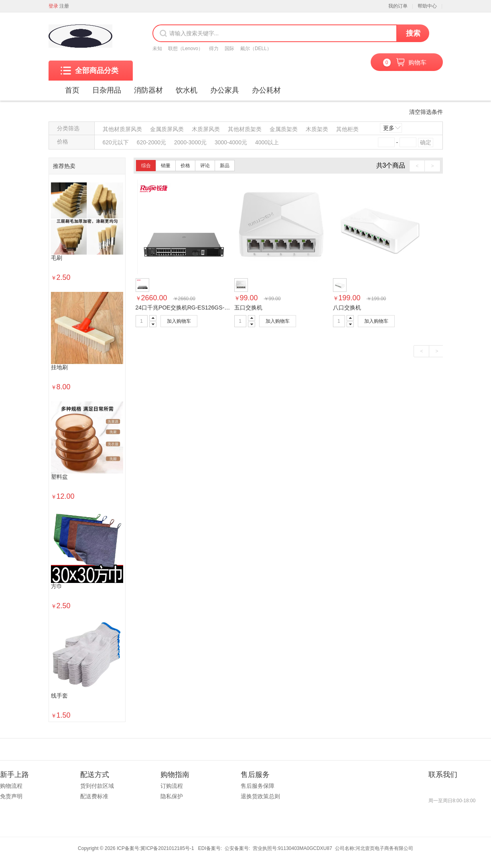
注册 (64, 6)
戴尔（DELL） (256, 49)
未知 (157, 49)
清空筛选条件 (426, 112)
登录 (53, 6)
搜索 (413, 33)
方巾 (57, 586)
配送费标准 (94, 796)
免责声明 (11, 796)
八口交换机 (347, 308)
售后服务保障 (258, 786)
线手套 (59, 696)
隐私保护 (172, 796)
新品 (225, 166)
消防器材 (148, 90)
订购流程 (172, 786)
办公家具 (225, 90)
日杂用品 (107, 90)
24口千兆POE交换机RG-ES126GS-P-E (185, 308)
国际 (229, 49)
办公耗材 (266, 90)
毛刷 (57, 258)
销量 (166, 166)
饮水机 (187, 90)
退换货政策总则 (260, 796)
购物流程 (11, 786)
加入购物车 (179, 321)
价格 (185, 166)
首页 (72, 90)
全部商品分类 (89, 71)
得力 (214, 49)
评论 (205, 166)
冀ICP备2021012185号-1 (167, 848)
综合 (146, 166)
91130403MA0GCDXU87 (305, 848)
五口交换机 (248, 308)
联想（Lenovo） (186, 49)
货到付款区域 (97, 786)
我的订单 (398, 6)
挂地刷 (59, 367)
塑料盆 (59, 477)
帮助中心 (427, 6)
